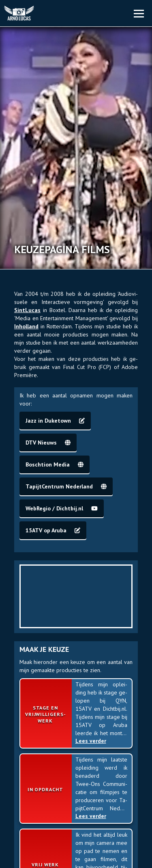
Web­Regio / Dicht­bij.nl (62, 508)
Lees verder (93, 741)
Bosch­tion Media (55, 464)
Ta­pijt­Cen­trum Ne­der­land (66, 486)
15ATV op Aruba (53, 530)
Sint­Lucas (27, 310)
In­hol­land (26, 326)
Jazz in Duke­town (55, 421)
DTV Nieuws (48, 443)
